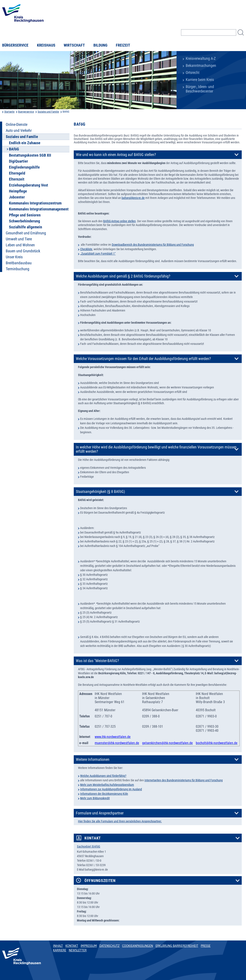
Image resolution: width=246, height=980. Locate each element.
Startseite (9, 112)
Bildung (100, 45)
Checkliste (86, 249)
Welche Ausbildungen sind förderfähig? (103, 776)
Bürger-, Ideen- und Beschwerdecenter (200, 89)
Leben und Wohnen (20, 245)
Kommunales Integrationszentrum (35, 203)
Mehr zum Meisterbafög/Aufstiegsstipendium (107, 785)
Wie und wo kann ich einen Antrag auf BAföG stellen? (116, 155)
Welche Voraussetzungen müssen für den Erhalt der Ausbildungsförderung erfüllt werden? (143, 359)
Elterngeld (17, 173)
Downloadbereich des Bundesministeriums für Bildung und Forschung (153, 245)
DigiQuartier (18, 161)
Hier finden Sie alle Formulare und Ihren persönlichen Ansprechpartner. (120, 821)
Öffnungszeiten (100, 881)
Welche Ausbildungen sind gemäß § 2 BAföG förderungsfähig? (123, 276)
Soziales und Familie (48, 112)
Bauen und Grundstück (23, 251)
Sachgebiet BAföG (89, 846)
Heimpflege (18, 191)
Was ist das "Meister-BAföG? (97, 661)
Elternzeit (17, 179)
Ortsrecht (193, 73)
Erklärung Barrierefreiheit (177, 946)
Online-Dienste (17, 125)
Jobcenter (17, 197)
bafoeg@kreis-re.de (133, 198)
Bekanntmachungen (201, 66)
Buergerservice (26, 112)
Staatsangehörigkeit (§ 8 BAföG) (100, 492)
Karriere (60, 950)
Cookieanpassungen (137, 946)
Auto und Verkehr (19, 131)
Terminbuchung (18, 269)
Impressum (89, 946)
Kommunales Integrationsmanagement (39, 209)
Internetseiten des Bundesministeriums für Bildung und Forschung (184, 780)
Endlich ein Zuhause (25, 143)
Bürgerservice (15, 45)
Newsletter (78, 950)
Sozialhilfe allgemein (26, 227)
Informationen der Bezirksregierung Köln (104, 794)
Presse (206, 946)
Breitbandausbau (19, 263)
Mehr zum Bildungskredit (95, 798)
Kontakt (93, 838)
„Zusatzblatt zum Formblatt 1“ (98, 254)
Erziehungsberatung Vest (29, 185)
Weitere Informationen (93, 760)
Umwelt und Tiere (19, 239)
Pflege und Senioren (25, 215)
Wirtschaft (74, 45)
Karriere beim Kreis (200, 80)
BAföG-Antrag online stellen (119, 221)
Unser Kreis (14, 257)
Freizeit (123, 45)
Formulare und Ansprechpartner (100, 813)
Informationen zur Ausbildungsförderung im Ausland (111, 789)
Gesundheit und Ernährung (26, 233)
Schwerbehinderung (24, 221)
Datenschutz (110, 946)
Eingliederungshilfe (24, 167)
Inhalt (58, 946)
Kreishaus (46, 45)
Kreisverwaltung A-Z (201, 59)
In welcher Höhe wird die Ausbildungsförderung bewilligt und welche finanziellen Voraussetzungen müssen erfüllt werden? (156, 449)
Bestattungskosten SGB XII (30, 155)
